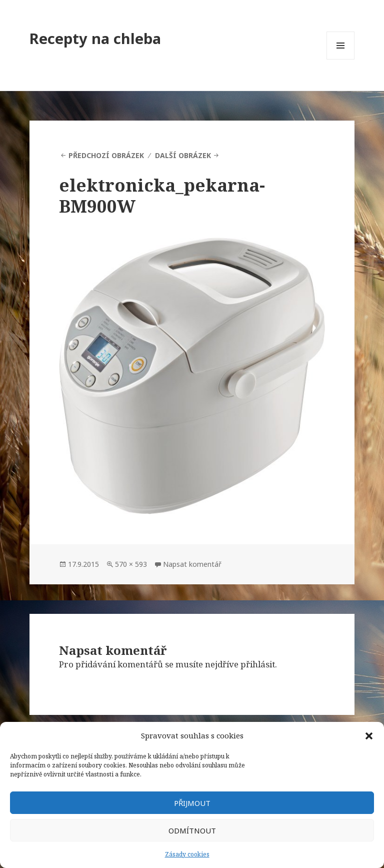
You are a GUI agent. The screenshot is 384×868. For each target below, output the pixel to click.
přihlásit (258, 664)
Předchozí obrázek (106, 155)
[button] (369, 736)
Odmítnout (192, 830)
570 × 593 (131, 564)
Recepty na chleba (95, 38)
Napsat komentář (192, 564)
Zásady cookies (187, 854)
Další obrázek (183, 155)
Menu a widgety (341, 59)
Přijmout (192, 803)
